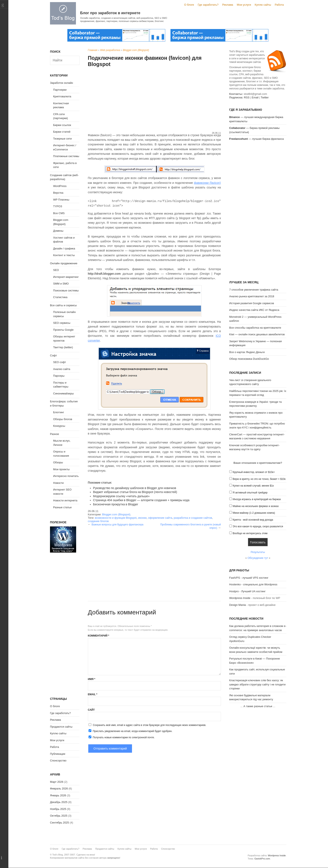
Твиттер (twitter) (63, 347)
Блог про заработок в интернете (110, 13)
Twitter (265, 97)
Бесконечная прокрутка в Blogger (116, 504)
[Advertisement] (154, 100)
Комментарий (99, 636)
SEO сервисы (62, 323)
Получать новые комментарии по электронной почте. (121, 737)
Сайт (91, 710)
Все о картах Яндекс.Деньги (247, 352)
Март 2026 (57, 782)
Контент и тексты (64, 255)
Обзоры (58, 462)
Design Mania (238, 605)
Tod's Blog (63, 13)
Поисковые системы (66, 290)
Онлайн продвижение (64, 263)
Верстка (58, 193)
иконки (142, 518)
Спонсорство (58, 761)
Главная (93, 50)
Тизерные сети (62, 139)
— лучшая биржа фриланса (257, 139)
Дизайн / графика (64, 248)
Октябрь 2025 (59, 816)
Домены (58, 231)
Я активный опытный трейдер (250, 493)
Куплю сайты (263, 5)
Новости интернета (65, 500)
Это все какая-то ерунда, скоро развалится (258, 526)
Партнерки (60, 90)
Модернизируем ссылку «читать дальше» (121, 496)
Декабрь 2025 (59, 802)
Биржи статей (62, 132)
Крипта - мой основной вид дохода (253, 520)
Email (93, 694)
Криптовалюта (62, 96)
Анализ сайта (62, 369)
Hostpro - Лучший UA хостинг (247, 591)
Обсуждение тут (258, 558)
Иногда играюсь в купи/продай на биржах (257, 499)
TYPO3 (58, 206)
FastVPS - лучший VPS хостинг (249, 578)
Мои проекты (61, 469)
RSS (247, 97)
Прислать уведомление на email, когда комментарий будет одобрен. (130, 731)
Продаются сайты (61, 727)
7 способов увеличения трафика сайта (254, 290)
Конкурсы (59, 426)
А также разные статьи (258, 706)
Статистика (60, 297)
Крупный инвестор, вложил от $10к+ (254, 472)
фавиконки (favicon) (207, 183)
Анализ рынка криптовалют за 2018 (252, 296)
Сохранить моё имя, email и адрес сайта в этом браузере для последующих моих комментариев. (150, 725)
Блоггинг (59, 412)
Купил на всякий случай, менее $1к (253, 486)
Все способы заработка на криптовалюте (255, 328)
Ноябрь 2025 (58, 809)
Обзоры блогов (63, 419)
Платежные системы (66, 156)
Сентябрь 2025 (60, 823)
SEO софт (60, 362)
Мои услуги (244, 5)
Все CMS (59, 213)
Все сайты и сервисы (63, 305)
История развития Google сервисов (252, 303)
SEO (56, 270)
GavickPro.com (262, 859)
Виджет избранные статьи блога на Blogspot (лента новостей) (135, 492)
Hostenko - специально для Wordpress (253, 584)
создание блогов (98, 521)
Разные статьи (62, 507)
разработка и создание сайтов (193, 518)
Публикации (58, 754)
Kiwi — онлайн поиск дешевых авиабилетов (257, 334)
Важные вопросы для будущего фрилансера (118, 525)
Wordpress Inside (240, 598)
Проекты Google (63, 330)
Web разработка (110, 50)
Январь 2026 (58, 795)
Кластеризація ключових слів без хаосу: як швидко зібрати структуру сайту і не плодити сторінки (257, 684)
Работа (279, 5)
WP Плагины (61, 200)
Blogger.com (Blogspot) (136, 50)
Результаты (258, 552)
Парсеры (59, 376)
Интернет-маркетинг (66, 277)
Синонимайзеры (63, 393)
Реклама (228, 5)
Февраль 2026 (59, 789)
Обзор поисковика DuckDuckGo (249, 359)
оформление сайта (160, 518)
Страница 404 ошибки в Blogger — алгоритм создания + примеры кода (141, 500)
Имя (92, 679)
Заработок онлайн (61, 83)
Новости (58, 483)
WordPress (60, 186)
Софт (53, 355)
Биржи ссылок (62, 125)
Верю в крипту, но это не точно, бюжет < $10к (259, 479)
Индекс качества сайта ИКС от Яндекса (254, 310)
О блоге (189, 5)
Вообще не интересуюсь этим (250, 533)
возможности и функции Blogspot (116, 518)
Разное (54, 434)
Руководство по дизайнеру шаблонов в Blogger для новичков (135, 488)
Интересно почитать (66, 476)
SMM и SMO (61, 284)
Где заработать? (208, 5)
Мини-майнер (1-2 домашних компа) (254, 513)
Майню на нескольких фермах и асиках (256, 506)
